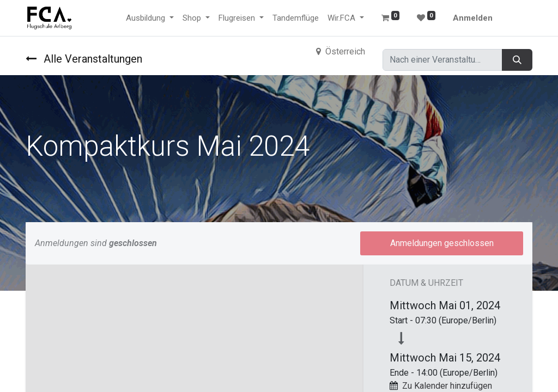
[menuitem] (296, 18)
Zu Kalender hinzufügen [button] (447, 386)
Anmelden (473, 18)
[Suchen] (517, 60)
